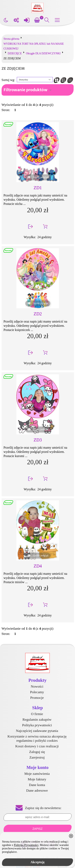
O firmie (37, 714)
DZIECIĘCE (15, 53)
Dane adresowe (37, 790)
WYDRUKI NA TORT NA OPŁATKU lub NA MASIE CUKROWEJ (34, 46)
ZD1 (38, 188)
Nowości (37, 686)
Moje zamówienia (37, 774)
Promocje (37, 698)
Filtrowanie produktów (25, 90)
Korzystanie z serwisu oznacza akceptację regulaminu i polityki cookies (37, 738)
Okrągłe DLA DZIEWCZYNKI (43, 53)
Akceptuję (37, 862)
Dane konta (37, 785)
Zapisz (37, 829)
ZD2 (38, 314)
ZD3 (38, 440)
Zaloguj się (37, 752)
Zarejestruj (37, 757)
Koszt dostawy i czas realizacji (37, 746)
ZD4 (38, 566)
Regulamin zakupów (37, 719)
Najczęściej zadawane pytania (37, 731)
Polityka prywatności (37, 725)
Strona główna (11, 39)
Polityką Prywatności (26, 845)
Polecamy (37, 692)
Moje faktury (37, 779)
